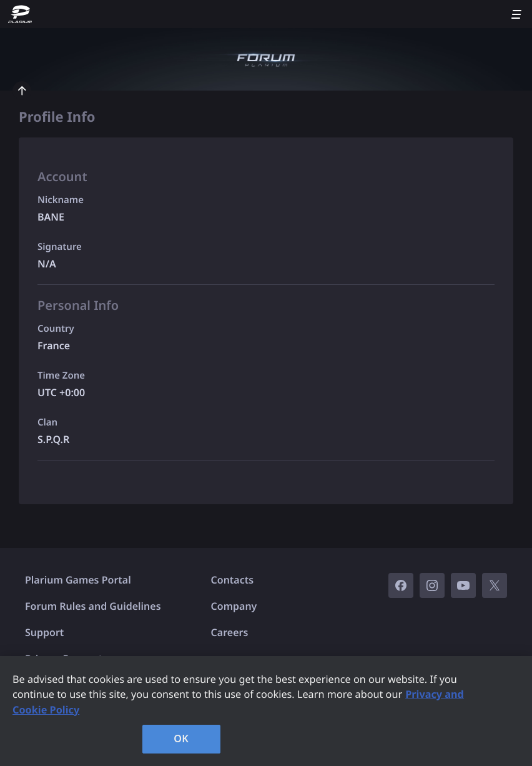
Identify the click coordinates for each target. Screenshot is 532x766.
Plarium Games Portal (78, 580)
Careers (230, 632)
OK (181, 739)
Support (44, 632)
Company (234, 606)
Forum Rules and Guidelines (93, 606)
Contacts (233, 580)
